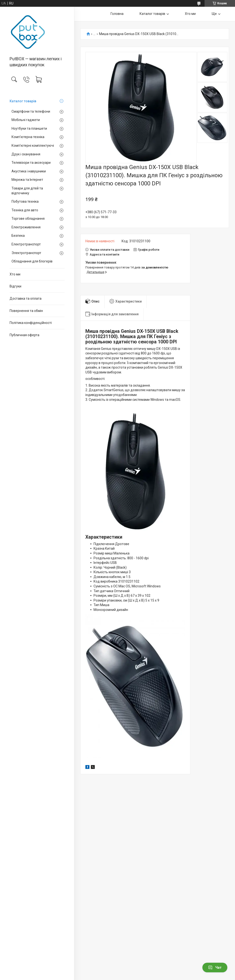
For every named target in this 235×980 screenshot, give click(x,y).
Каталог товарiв (23, 101)
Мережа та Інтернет (27, 180)
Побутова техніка (25, 201)
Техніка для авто (25, 210)
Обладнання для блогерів (32, 261)
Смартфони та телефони (31, 111)
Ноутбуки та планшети (29, 128)
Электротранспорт (26, 253)
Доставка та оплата (26, 298)
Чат (215, 968)
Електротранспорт (26, 244)
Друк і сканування (26, 154)
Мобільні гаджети (26, 120)
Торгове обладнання (28, 219)
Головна (117, 14)
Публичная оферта (24, 335)
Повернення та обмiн (26, 311)
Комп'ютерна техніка (28, 137)
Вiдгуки (15, 286)
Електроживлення (26, 227)
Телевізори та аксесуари (31, 163)
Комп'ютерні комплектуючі (33, 146)
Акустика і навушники (29, 171)
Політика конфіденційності (31, 323)
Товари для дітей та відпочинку (27, 191)
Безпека (18, 236)
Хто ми (15, 274)
